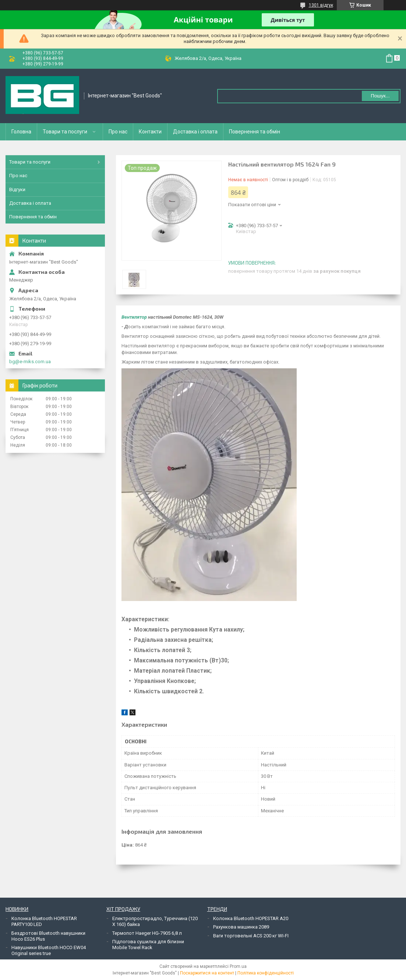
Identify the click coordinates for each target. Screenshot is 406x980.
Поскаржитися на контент (207, 973)
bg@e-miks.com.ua (30, 362)
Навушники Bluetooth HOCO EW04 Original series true (49, 950)
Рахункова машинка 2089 (241, 927)
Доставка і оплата (195, 132)
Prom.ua (238, 966)
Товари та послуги (65, 132)
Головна (21, 132)
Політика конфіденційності (266, 973)
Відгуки (17, 189)
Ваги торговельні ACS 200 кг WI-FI (251, 936)
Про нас (118, 132)
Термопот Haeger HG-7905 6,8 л (147, 933)
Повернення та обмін (255, 132)
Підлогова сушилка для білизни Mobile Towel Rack (148, 945)
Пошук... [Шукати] (380, 96)
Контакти (150, 132)
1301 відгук (321, 5)
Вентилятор (134, 317)
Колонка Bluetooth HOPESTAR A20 (251, 918)
